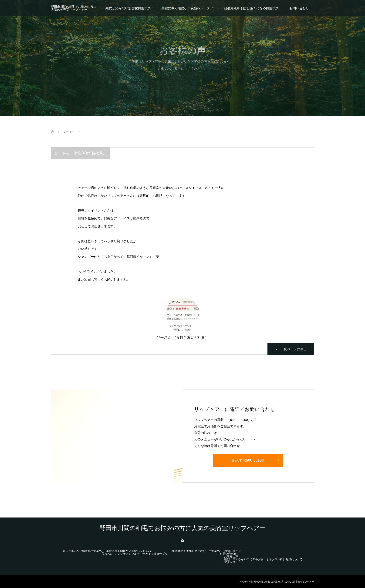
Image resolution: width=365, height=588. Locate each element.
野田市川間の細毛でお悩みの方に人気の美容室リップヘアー (74, 8)
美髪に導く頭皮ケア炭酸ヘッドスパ (187, 8)
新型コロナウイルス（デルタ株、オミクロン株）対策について (263, 559)
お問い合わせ (299, 8)
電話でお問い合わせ (248, 460)
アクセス (230, 562)
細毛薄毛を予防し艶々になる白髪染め (251, 8)
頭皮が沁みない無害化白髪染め (128, 8)
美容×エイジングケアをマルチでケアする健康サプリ (135, 554)
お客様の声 (231, 557)
